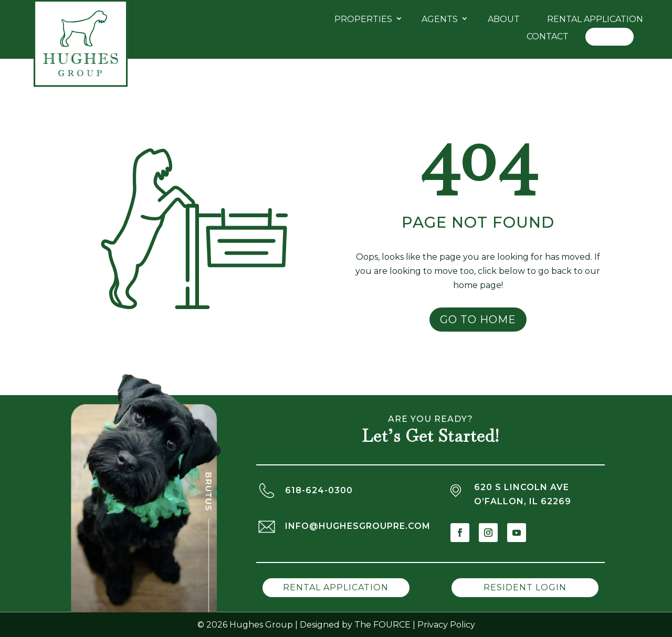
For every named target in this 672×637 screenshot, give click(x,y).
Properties (363, 19)
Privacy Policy (446, 625)
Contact (548, 36)
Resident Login (525, 587)
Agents (440, 19)
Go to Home (478, 320)
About (504, 19)
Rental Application (595, 19)
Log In (610, 36)
